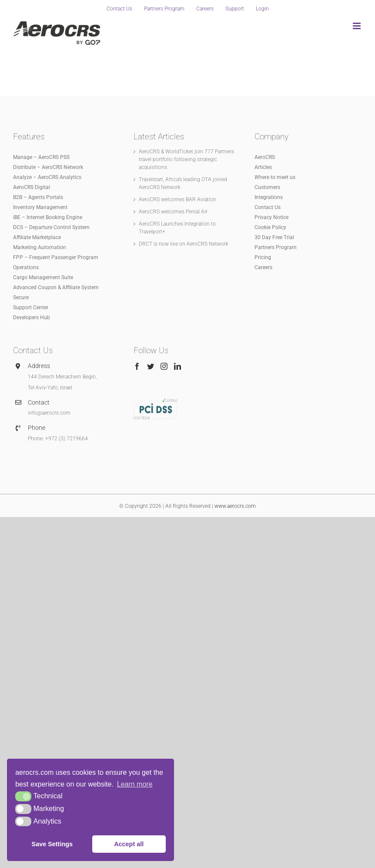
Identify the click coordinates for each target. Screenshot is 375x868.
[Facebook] (137, 366)
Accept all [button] (129, 844)
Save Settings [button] (52, 844)
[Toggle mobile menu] (357, 26)
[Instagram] (164, 366)
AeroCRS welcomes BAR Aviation (177, 199)
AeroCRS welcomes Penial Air (173, 212)
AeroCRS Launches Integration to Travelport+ (177, 228)
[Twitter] (151, 366)
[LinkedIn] (177, 366)
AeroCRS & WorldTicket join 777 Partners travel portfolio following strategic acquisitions (186, 159)
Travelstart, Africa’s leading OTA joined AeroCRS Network (183, 183)
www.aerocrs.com (235, 506)
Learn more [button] (135, 784)
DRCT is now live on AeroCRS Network (184, 244)
